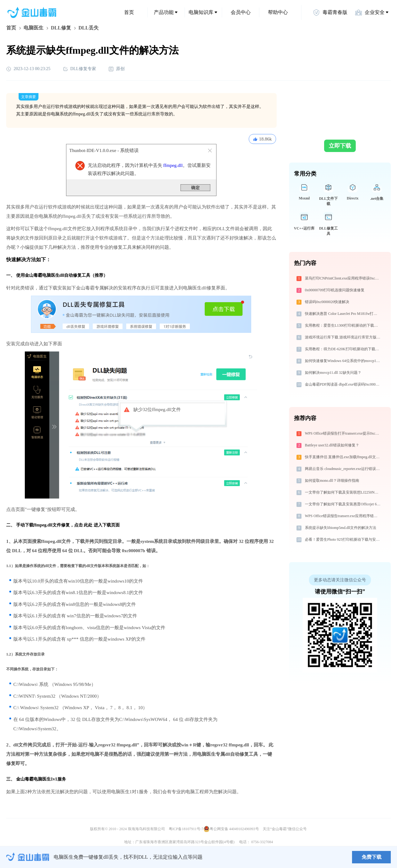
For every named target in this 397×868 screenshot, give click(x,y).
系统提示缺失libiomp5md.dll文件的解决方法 (341, 528)
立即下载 (340, 146)
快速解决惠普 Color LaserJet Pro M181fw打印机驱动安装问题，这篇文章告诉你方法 (343, 314)
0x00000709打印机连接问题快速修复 (335, 290)
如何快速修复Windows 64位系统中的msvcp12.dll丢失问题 (343, 361)
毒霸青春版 (330, 12)
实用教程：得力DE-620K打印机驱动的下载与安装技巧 (343, 349)
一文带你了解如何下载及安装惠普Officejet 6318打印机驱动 (343, 504)
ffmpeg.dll (173, 165)
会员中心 (241, 12)
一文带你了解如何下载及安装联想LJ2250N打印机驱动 (343, 492)
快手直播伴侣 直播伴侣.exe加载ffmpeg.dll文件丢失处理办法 (343, 457)
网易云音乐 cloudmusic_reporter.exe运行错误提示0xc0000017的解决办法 (343, 469)
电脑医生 (33, 28)
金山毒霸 (28, 857)
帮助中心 (278, 12)
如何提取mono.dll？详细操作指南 (332, 481)
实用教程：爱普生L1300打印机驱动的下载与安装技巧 (343, 325)
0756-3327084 (262, 842)
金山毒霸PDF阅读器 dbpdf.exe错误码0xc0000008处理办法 (343, 384)
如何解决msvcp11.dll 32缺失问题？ (333, 373)
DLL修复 (61, 28)
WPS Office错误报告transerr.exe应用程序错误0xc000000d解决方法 (343, 516)
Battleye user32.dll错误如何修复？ (332, 445)
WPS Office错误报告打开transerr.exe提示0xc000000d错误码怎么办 (343, 433)
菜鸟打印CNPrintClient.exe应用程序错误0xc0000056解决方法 (343, 278)
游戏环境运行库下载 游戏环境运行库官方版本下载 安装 (343, 337)
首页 (129, 12)
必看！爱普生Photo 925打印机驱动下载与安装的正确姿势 (343, 539)
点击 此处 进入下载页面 (97, 525)
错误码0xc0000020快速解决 (327, 302)
